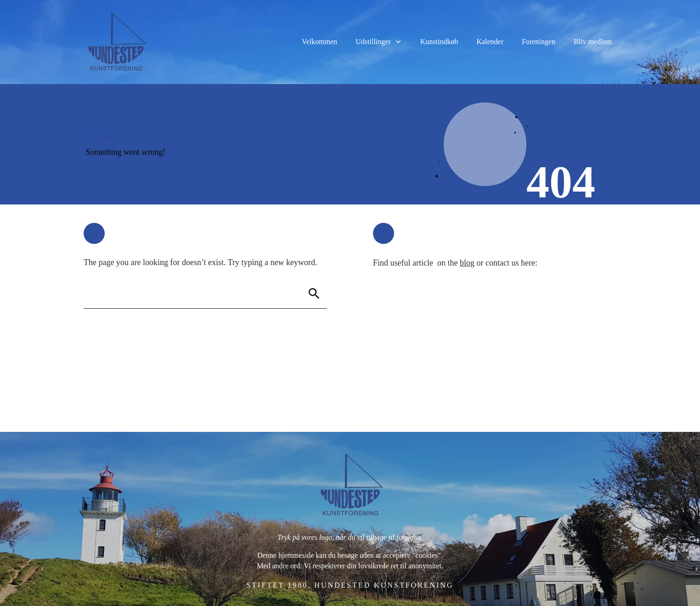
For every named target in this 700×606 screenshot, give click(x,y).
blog (467, 263)
